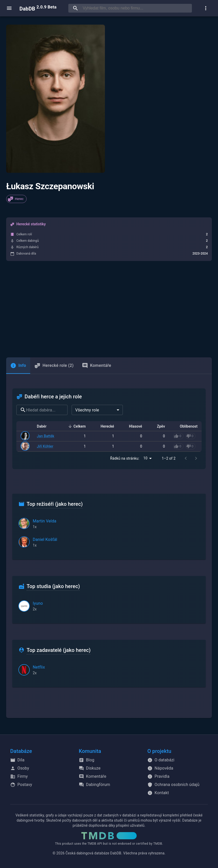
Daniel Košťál (45, 539)
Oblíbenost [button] (186, 426)
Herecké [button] (105, 426)
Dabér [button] (45, 426)
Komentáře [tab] (97, 366)
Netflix (39, 667)
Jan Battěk (46, 436)
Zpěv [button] (158, 426)
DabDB (38, 8)
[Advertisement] (109, 309)
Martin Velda (45, 521)
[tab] (18, 366)
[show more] (206, 8)
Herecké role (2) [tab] (54, 366)
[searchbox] (136, 8)
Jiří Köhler (45, 446)
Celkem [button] (77, 426)
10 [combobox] (145, 458)
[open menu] (9, 8)
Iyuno (38, 603)
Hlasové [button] (133, 426)
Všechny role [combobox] (87, 410)
